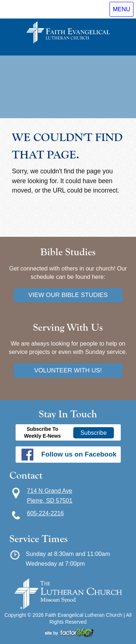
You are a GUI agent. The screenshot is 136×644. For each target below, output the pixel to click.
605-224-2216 (45, 513)
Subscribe (94, 433)
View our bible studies (68, 295)
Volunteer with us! (68, 370)
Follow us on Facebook (79, 454)
